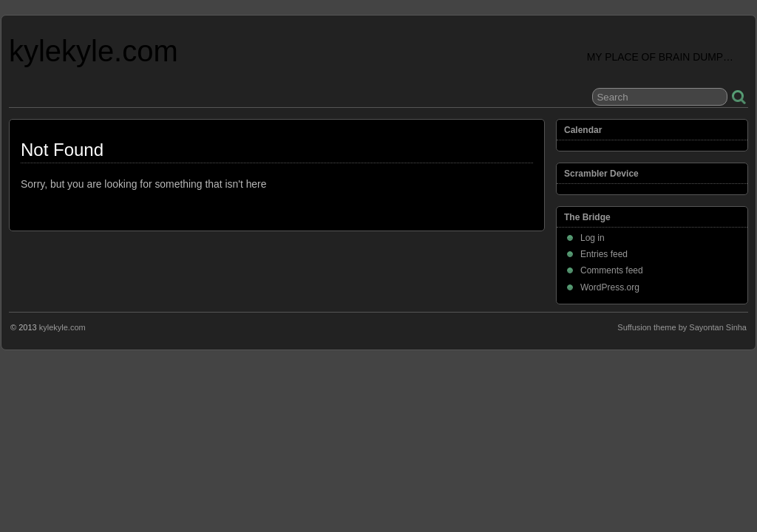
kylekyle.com (94, 51)
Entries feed (604, 254)
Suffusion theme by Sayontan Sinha (682, 327)
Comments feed (612, 270)
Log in (593, 238)
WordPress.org (610, 287)
